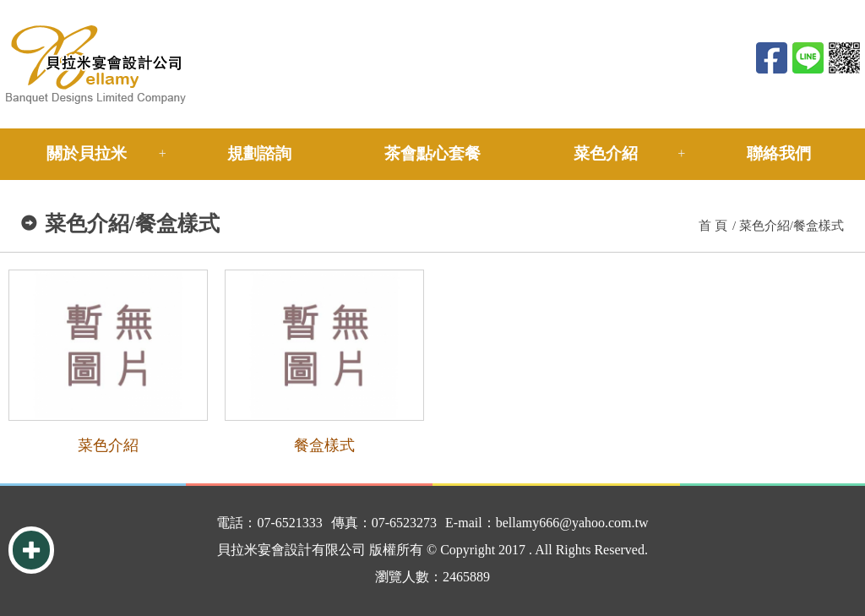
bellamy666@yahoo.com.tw (572, 523)
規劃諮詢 (259, 153)
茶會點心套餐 (432, 153)
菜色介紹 (606, 153)
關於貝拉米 (87, 153)
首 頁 (713, 226)
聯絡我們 (779, 153)
